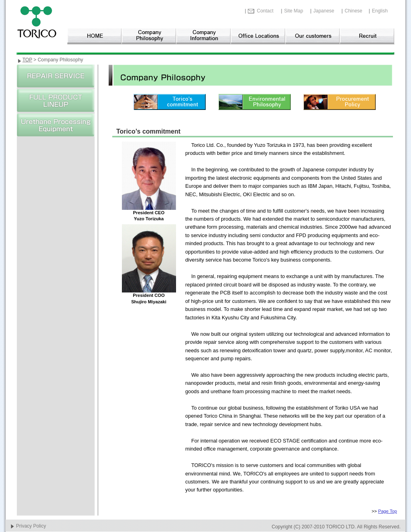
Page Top (388, 511)
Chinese (354, 11)
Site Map (294, 11)
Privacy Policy (31, 526)
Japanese (324, 11)
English (380, 11)
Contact (265, 11)
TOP (27, 60)
